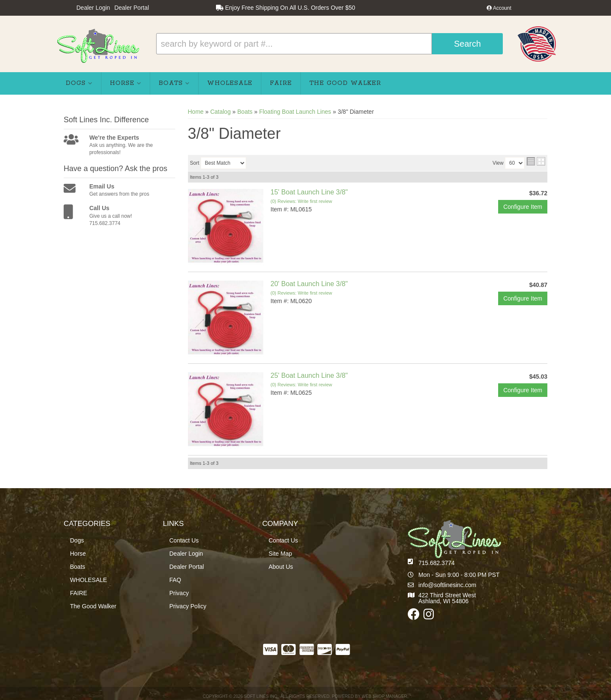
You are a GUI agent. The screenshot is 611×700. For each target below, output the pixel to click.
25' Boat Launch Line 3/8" (309, 375)
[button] (329, 44)
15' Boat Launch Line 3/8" (309, 192)
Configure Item (523, 207)
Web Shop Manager (384, 696)
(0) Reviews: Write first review (301, 201)
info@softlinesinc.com (447, 585)
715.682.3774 (437, 563)
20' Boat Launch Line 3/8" (309, 284)
